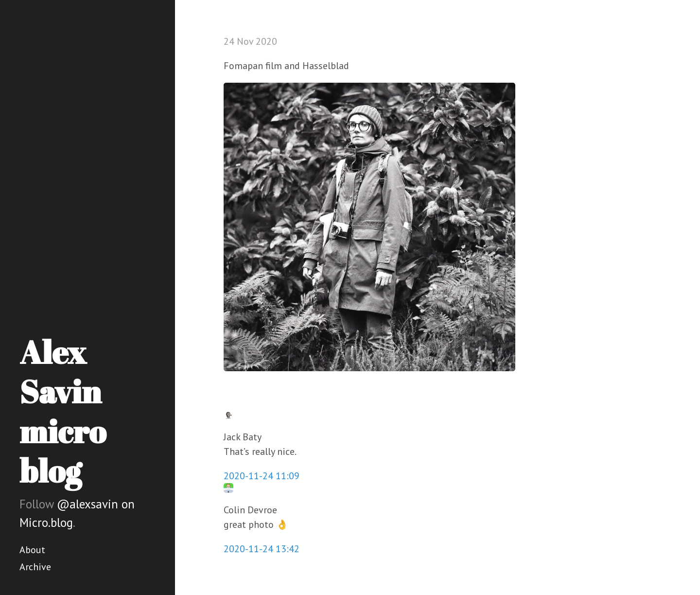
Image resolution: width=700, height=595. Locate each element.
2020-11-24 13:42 (262, 549)
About (32, 550)
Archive (35, 567)
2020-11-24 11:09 (262, 476)
